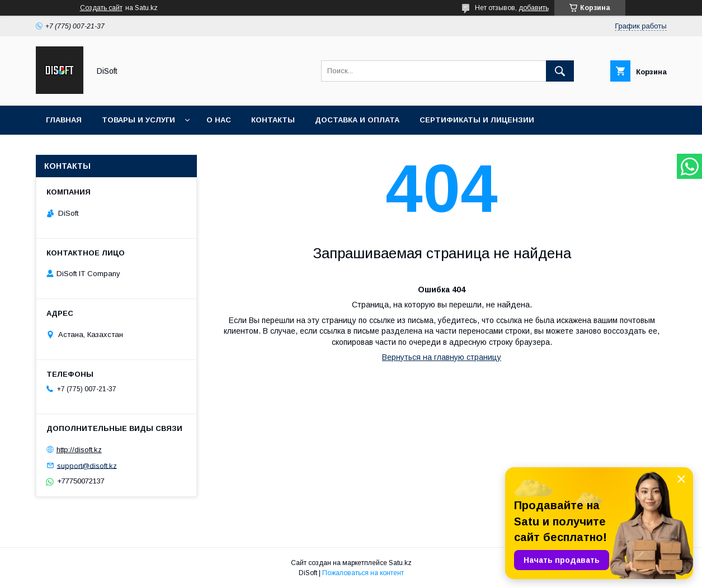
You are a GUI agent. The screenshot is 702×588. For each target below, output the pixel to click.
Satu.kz (400, 563)
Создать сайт (101, 8)
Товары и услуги (138, 120)
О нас (219, 120)
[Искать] (560, 71)
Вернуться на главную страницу (442, 357)
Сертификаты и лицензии (477, 120)
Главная (64, 120)
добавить (534, 8)
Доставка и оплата (357, 120)
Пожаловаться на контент (363, 573)
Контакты (273, 120)
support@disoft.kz (87, 465)
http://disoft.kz (79, 450)
